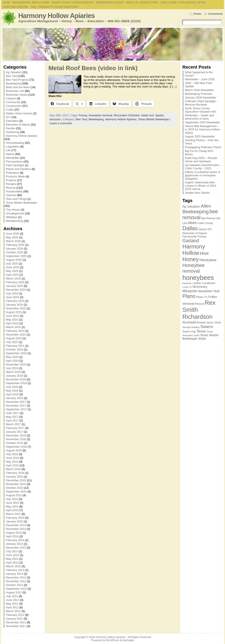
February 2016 (15, 473)
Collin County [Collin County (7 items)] (205, 223)
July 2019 (12, 368)
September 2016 (16, 447)
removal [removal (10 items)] (188, 304)
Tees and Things (16, 199)
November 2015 (16, 484)
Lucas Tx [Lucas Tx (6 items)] (187, 287)
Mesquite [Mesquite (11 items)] (190, 291)
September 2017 (16, 409)
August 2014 (14, 533)
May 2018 (12, 391)
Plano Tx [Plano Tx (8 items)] (202, 297)
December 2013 (16, 548)
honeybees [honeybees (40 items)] (198, 278)
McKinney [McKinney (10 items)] (200, 287)
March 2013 (13, 566)
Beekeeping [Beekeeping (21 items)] (196, 212)
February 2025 (15, 282)
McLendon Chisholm (127, 115)
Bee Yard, (82, 119)
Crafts (10, 110)
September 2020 (16, 353)
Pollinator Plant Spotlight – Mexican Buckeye (201, 103)
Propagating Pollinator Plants (203, 147)
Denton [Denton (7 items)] (203, 229)
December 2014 (16, 525)
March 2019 (13, 372)
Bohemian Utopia (17, 95)
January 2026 (15, 249)
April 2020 (12, 361)
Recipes (11, 184)
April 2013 (12, 563)
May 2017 (12, 417)
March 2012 (13, 611)
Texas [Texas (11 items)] (201, 331)
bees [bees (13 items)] (192, 223)
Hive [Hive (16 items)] (204, 253)
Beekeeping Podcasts (199, 94)
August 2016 (14, 450)
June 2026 (13, 234)
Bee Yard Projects (17, 80)
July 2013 (12, 551)
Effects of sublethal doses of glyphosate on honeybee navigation (203, 175)
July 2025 (12, 264)
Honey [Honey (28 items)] (191, 259)
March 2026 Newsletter (200, 90)
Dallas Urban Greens (19, 113)
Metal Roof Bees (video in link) (93, 68)
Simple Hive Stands (197, 193)
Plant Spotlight (15, 165)
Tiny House (13, 210)
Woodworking (14, 221)
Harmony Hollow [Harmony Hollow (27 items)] (194, 250)
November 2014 (16, 529)
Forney (83, 115)
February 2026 (15, 245)
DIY (8, 117)
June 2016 (13, 458)
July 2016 (12, 454)
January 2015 (15, 521)
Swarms (11, 195)
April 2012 (12, 607)
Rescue (11, 188)
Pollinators (13, 173)
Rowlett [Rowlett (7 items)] (201, 323)
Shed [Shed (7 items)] (218, 323)
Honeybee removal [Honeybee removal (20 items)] (193, 268)
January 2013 (15, 574)
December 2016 (16, 435)
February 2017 (15, 428)
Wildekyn (12, 217)
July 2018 (12, 387)
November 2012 (16, 581)
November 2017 (16, 406)
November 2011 (16, 626)
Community (13, 102)
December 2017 (16, 402)
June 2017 (13, 413)
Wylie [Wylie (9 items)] (202, 339)
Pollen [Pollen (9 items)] (213, 297)
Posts (197, 14)
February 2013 (15, 570)
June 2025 (13, 267)
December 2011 (16, 622)
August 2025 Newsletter (200, 136)
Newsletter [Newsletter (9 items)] (205, 291)
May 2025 (12, 271)
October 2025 (15, 252)
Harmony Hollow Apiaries (56, 16)
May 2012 (12, 604)
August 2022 (14, 338)
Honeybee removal (101, 115)
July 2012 (12, 596)
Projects (11, 180)
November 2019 (16, 364)
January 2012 (15, 619)
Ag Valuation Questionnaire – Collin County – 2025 (203, 167)
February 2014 (15, 540)
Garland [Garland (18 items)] (191, 241)
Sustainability (14, 191)
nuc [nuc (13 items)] (217, 291)
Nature (10, 154)
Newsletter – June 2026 (200, 79)
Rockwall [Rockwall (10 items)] (189, 322)
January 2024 (15, 305)
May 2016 (12, 462)
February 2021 (15, 346)
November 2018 (16, 379)
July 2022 (12, 342)
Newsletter (13, 158)
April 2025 (12, 275)
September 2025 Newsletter (202, 122)
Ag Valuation (14, 72)
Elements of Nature (18, 125)
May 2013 (12, 559)
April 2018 (12, 394)
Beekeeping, (97, 119)
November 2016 (16, 439)
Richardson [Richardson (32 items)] (197, 317)
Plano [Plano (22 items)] (189, 296)
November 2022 (16, 335)
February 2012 (15, 615)
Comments (216, 14)
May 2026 (12, 237)
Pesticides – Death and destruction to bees (200, 117)
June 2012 (13, 600)
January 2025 (15, 286)
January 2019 (15, 376)
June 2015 (13, 503)
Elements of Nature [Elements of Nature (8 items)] (195, 233)
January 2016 (15, 477)
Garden (11, 128)
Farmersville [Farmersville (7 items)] (190, 237)
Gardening (13, 132)
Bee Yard (12, 76)
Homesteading (15, 143)
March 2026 (13, 241)
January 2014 (15, 544)
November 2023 (16, 308)
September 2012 (16, 589)
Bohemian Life (15, 91)
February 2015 (15, 518)
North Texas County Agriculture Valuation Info (201, 110)
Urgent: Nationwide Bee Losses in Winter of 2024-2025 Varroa (201, 186)
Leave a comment (61, 123)
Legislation (13, 147)
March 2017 (13, 424)
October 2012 (15, 585)
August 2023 (14, 312)
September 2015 (16, 492)
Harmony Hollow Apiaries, (122, 119)
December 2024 (16, 290)
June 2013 (13, 555)
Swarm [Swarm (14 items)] (207, 327)
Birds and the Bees (18, 87)
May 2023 (12, 320)
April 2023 (12, 323)
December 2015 (16, 480)
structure (55, 119)
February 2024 (15, 301)
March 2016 (13, 469)
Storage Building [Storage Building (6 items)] (191, 327)
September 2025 (16, 256)
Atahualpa (128, 640)
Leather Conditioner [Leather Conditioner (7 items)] (204, 283)
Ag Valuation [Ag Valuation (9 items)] (191, 206)
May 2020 (12, 357)
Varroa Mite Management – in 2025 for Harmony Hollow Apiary (202, 129)
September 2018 (16, 383)
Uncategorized (15, 213)
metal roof (147, 115)
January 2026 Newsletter (201, 98)
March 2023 (13, 327)
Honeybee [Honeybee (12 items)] (208, 260)
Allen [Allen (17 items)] (206, 206)
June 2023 (13, 316)
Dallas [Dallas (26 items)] (190, 228)
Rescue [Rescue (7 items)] (200, 304)
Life (8, 150)
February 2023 (15, 331)
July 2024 (12, 293)
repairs (159, 115)
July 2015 (12, 499)
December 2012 (16, 577)
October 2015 (15, 488)
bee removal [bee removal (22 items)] (200, 214)
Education (12, 121)
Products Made (15, 176)
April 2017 (12, 421)
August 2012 (14, 592)
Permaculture (14, 161)
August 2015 (14, 495)
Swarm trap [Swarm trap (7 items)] (189, 332)
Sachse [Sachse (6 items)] (210, 323)
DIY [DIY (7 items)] (210, 229)
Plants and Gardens (18, 169)
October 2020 (15, 349)
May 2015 (12, 506)
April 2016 (12, 465)
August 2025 (14, 260)
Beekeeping (13, 83)
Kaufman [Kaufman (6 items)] (187, 283)
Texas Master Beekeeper (22, 203)
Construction (14, 106)
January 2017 (15, 432)
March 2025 (13, 278)
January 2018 (15, 398)
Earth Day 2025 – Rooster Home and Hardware (201, 160)
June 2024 (13, 297)
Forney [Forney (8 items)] (202, 236)
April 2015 (12, 510)
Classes (11, 98)
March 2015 (13, 514)
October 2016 (15, 443)
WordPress (112, 640)
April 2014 (12, 536)
